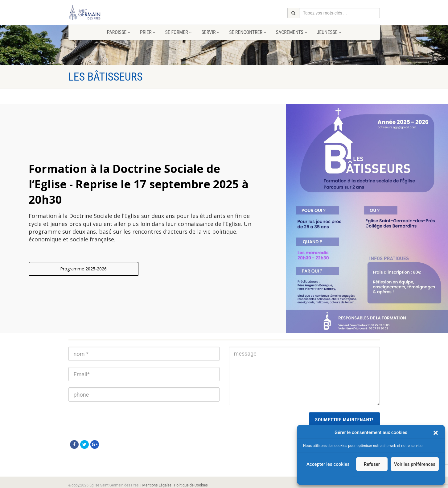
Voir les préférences (415, 464)
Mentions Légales (157, 485)
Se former (178, 32)
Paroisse (119, 32)
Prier (148, 32)
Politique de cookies (368, 477)
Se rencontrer (248, 32)
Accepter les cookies (328, 464)
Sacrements (292, 32)
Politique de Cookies (191, 485)
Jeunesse (329, 32)
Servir (210, 32)
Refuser (372, 464)
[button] (436, 433)
